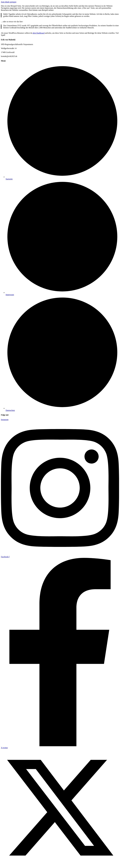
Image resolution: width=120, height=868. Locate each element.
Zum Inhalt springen (9, 2)
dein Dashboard (39, 33)
